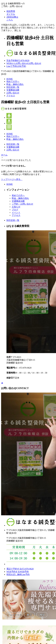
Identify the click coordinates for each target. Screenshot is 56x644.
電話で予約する (20, 569)
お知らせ (16, 207)
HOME (10, 79)
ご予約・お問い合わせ (23, 204)
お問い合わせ (24, 63)
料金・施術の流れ (15, 84)
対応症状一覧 (13, 87)
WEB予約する (18, 572)
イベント (16, 212)
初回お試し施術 (18, 574)
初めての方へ (13, 81)
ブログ (15, 210)
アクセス (11, 96)
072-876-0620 (18, 60)
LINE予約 (16, 66)
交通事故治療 (13, 90)
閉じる (18, 30)
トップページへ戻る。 (12, 179)
